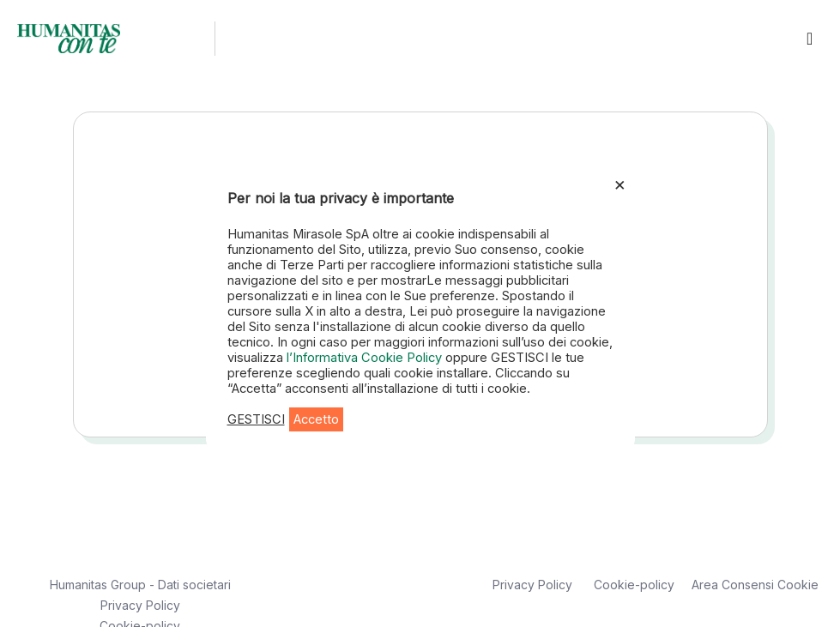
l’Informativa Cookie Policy (366, 358)
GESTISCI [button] (256, 419)
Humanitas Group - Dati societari (140, 585)
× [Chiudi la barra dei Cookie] (620, 184)
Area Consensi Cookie (755, 585)
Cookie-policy (634, 585)
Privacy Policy (140, 605)
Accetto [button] (316, 419)
